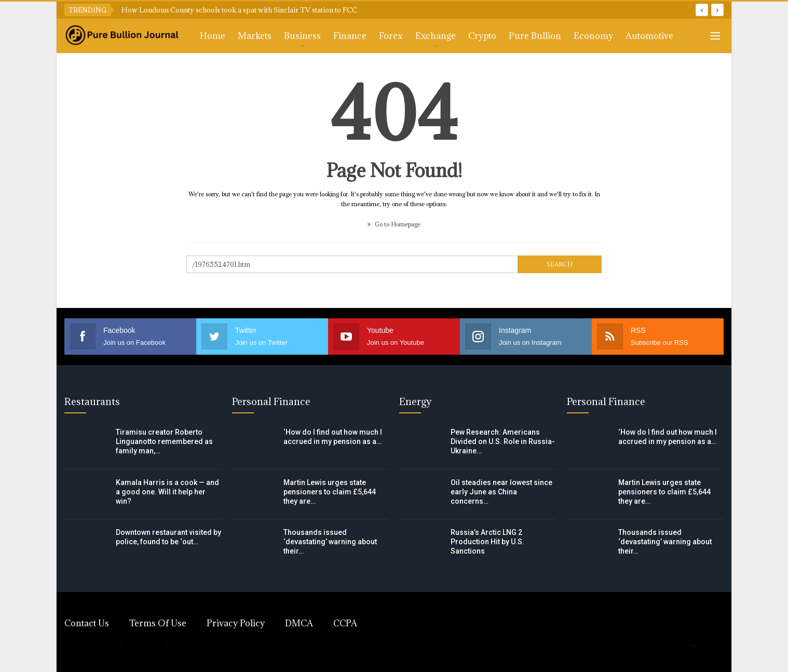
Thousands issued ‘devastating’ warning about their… (330, 542)
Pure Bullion (535, 36)
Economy (593, 36)
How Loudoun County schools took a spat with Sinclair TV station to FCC (239, 10)
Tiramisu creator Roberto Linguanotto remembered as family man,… (164, 441)
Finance (350, 36)
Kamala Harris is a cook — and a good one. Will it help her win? (167, 492)
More (637, 36)
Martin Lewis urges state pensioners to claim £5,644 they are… (330, 492)
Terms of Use (158, 623)
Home (213, 36)
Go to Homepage (394, 224)
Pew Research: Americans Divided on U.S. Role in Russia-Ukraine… (503, 441)
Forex (391, 36)
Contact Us (87, 623)
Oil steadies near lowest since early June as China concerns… (501, 492)
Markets (255, 36)
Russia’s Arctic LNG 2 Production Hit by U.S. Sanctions (487, 542)
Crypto (482, 36)
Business (302, 36)
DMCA (299, 623)
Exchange (436, 36)
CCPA (345, 623)
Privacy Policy (236, 623)
